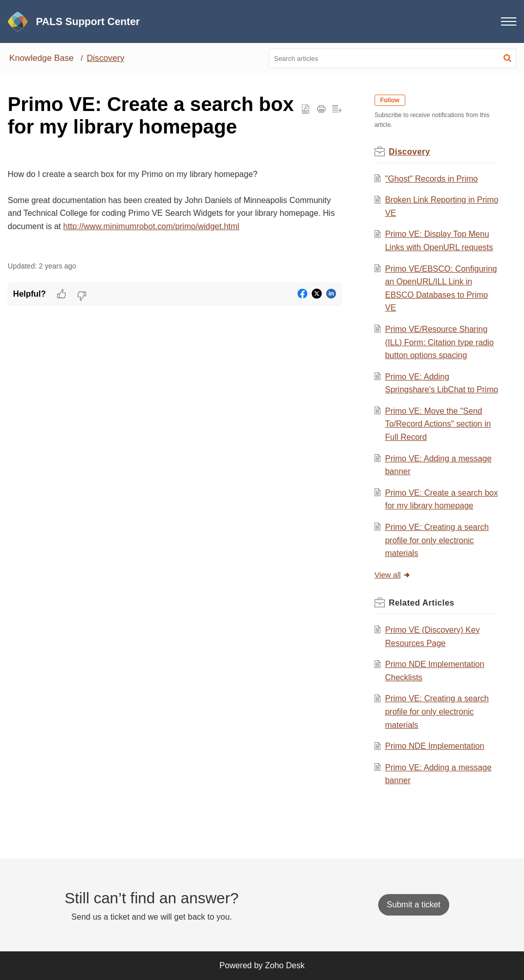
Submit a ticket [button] (414, 905)
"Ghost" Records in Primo (431, 179)
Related (422, 603)
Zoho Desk (285, 965)
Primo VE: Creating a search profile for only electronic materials (437, 540)
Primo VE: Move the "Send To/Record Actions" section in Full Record (438, 424)
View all (393, 575)
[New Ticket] (414, 905)
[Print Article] (321, 109)
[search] (393, 58)
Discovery (105, 58)
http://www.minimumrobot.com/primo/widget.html (151, 226)
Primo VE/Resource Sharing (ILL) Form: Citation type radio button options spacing (439, 342)
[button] (507, 58)
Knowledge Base (41, 58)
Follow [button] (390, 100)
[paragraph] (175, 201)
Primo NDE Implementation (434, 746)
